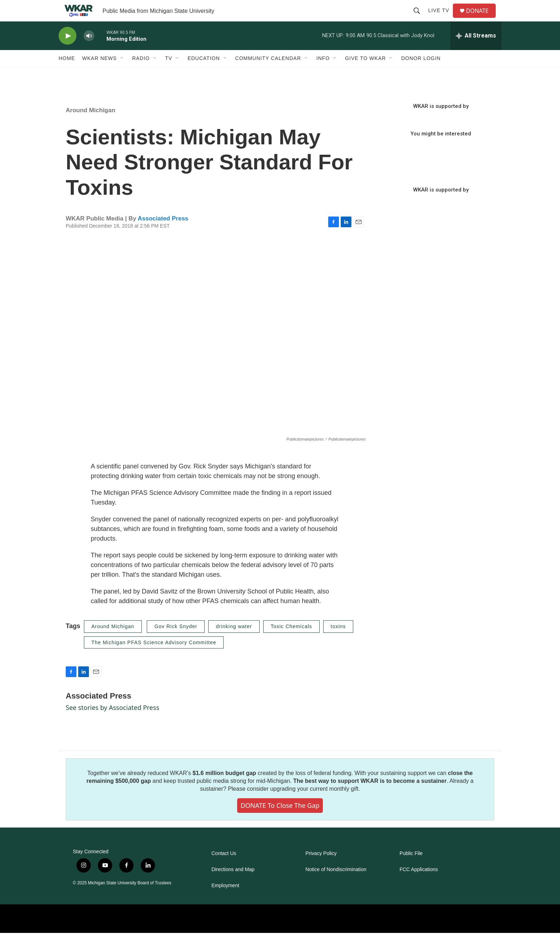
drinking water (234, 642)
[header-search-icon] (420, 19)
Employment (225, 902)
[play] (67, 52)
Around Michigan (91, 126)
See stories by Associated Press (112, 724)
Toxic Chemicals (291, 642)
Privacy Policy (321, 869)
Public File (411, 869)
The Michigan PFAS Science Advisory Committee (154, 659)
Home (67, 74)
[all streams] (476, 52)
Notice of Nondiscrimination (336, 886)
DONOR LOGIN (421, 74)
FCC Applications (419, 886)
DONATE (482, 19)
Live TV (442, 19)
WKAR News (99, 74)
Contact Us (224, 869)
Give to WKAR (365, 74)
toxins (338, 642)
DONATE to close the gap (280, 821)
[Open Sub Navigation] (122, 74)
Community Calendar (268, 74)
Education (204, 74)
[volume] (89, 52)
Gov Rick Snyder (176, 642)
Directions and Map (233, 886)
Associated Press (163, 235)
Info (323, 74)
